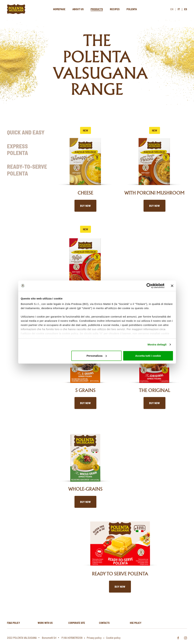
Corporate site (77, 623)
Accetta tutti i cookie (148, 356)
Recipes (115, 9)
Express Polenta (18, 149)
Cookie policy (113, 638)
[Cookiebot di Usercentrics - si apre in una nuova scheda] (149, 286)
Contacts (104, 623)
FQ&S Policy (13, 623)
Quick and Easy (26, 132)
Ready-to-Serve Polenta (27, 170)
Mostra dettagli (157, 344)
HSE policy (136, 623)
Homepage (59, 9)
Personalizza (97, 356)
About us (78, 9)
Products (97, 9)
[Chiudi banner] (172, 286)
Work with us (45, 623)
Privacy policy (94, 638)
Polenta (132, 9)
